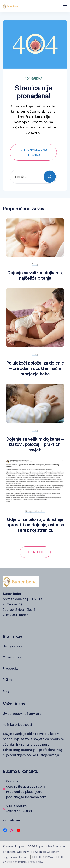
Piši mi (8, 680)
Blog (35, 264)
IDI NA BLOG (35, 552)
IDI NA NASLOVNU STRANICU (33, 152)
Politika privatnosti (17, 725)
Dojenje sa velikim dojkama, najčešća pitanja (35, 275)
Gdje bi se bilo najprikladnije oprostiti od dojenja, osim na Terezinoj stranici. (35, 525)
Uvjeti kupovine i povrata (22, 714)
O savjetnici (12, 657)
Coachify (53, 852)
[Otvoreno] (65, 7)
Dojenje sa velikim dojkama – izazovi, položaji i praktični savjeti (35, 444)
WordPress (20, 857)
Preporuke (11, 668)
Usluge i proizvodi (17, 646)
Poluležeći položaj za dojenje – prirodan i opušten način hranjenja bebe (35, 368)
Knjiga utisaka (35, 511)
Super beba (44, 846)
